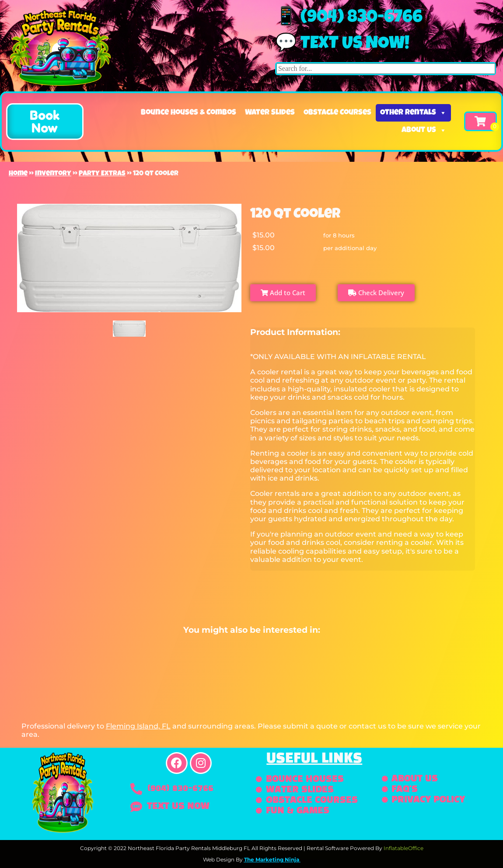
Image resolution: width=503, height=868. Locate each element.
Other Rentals (413, 113)
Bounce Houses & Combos (189, 113)
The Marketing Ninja (272, 859)
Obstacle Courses (337, 113)
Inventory (53, 174)
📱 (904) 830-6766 (349, 18)
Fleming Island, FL (138, 726)
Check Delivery (376, 293)
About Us (424, 130)
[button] (45, 122)
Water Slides (270, 113)
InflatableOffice (403, 848)
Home (18, 174)
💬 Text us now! (342, 45)
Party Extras (102, 174)
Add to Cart (283, 293)
